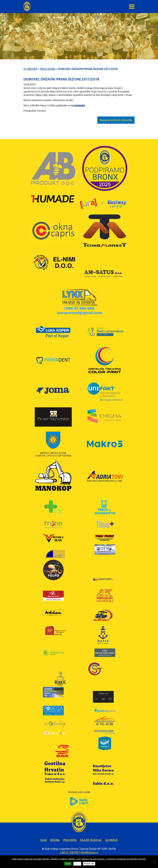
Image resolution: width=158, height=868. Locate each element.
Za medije (111, 840)
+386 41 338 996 (69, 852)
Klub (43, 840)
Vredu (68, 864)
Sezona (55, 840)
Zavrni (77, 864)
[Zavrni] (154, 862)
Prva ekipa (70, 840)
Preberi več (89, 864)
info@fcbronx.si (89, 852)
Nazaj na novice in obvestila (116, 120)
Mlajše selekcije (91, 840)
